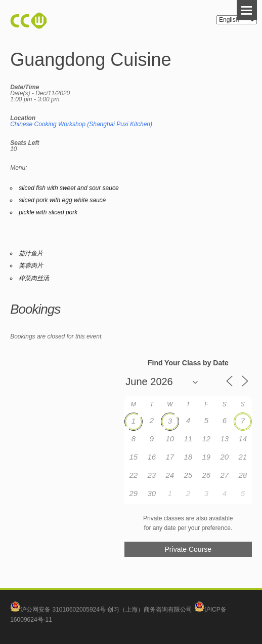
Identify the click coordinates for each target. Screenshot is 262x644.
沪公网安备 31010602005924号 (63, 610)
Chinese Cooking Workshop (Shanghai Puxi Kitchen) (81, 124)
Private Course (188, 549)
